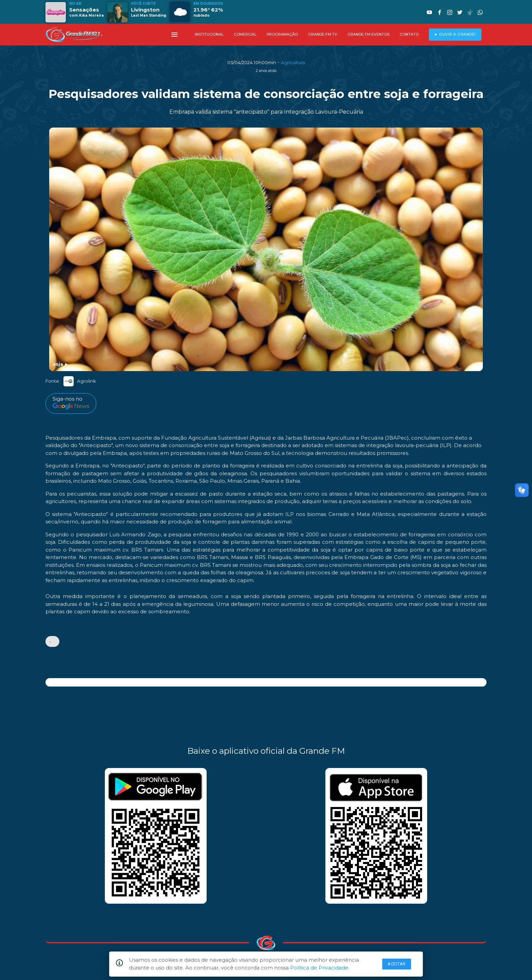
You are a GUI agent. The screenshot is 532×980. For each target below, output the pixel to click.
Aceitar (397, 964)
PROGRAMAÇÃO (282, 34)
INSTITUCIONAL (209, 34)
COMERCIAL (245, 34)
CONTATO (409, 34)
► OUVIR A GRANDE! (455, 34)
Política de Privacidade (319, 968)
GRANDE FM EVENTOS (368, 34)
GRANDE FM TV (323, 34)
